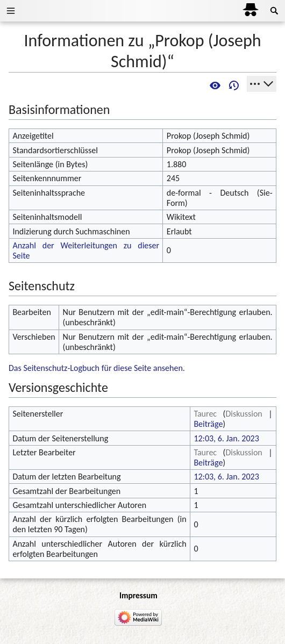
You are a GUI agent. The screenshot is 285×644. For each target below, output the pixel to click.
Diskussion (244, 414)
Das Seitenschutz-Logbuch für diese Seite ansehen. (97, 368)
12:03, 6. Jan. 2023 (226, 438)
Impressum (138, 595)
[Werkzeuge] (262, 84)
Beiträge (208, 424)
